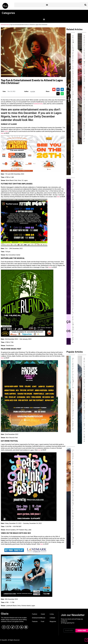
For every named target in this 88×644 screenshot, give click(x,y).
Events (7, 25)
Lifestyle (52, 618)
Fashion (35, 614)
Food (42, 621)
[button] (47, 5)
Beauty (43, 618)
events (6, 131)
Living (52, 614)
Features (35, 621)
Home (3, 25)
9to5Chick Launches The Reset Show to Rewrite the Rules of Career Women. (73, 498)
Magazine (53, 621)
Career (43, 614)
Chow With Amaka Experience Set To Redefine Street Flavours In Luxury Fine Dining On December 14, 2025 (73, 104)
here (2, 133)
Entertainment (36, 618)
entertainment (38, 104)
